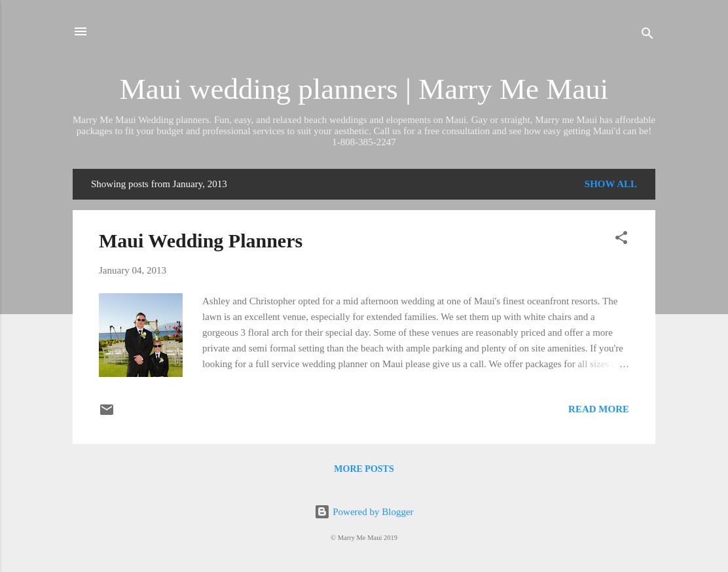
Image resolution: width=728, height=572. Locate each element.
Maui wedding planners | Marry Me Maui (364, 89)
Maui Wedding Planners (201, 241)
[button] (621, 240)
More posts (364, 469)
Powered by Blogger (364, 512)
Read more (599, 409)
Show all (611, 184)
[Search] (647, 36)
